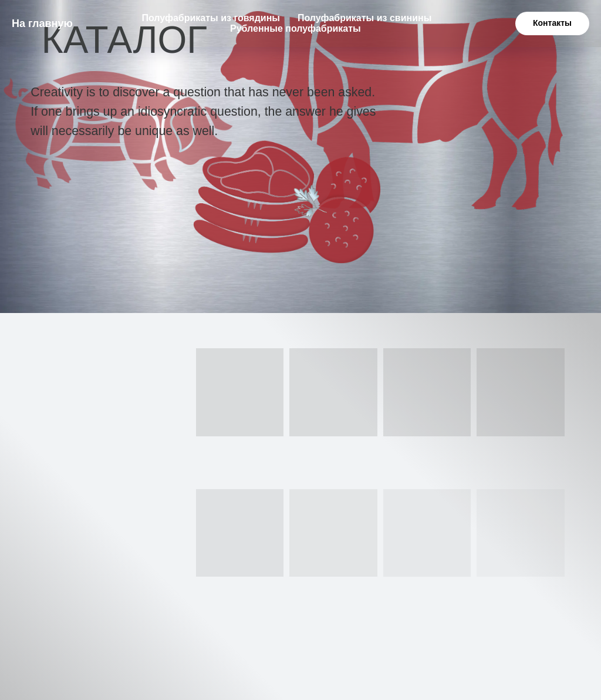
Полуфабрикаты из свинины (364, 18)
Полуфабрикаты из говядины (211, 18)
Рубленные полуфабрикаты (296, 28)
